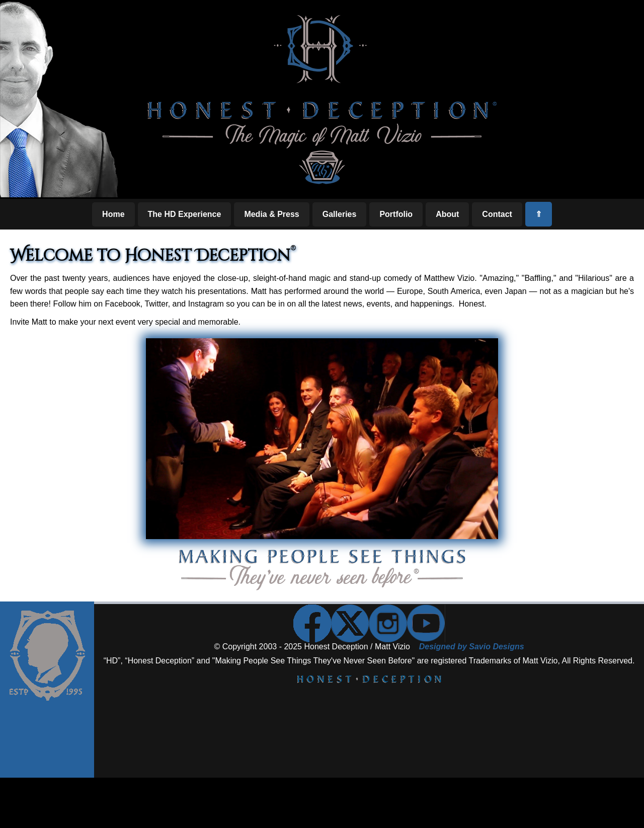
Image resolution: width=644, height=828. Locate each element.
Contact (497, 214)
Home (113, 214)
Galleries (340, 214)
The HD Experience (185, 214)
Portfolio (396, 214)
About (447, 214)
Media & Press (271, 214)
